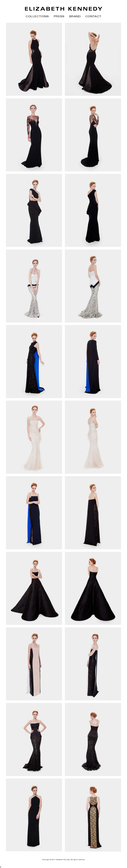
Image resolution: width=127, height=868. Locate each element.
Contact (93, 16)
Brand (75, 16)
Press (59, 16)
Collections (37, 16)
